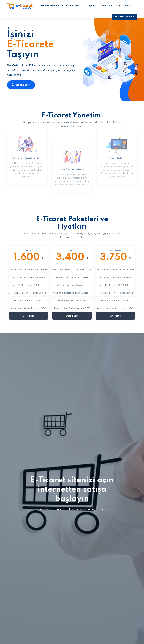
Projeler (92, 5)
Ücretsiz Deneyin (125, 17)
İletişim (128, 5)
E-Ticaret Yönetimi (72, 5)
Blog (118, 5)
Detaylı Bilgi (28, 319)
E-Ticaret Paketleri (49, 5)
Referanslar (107, 5)
